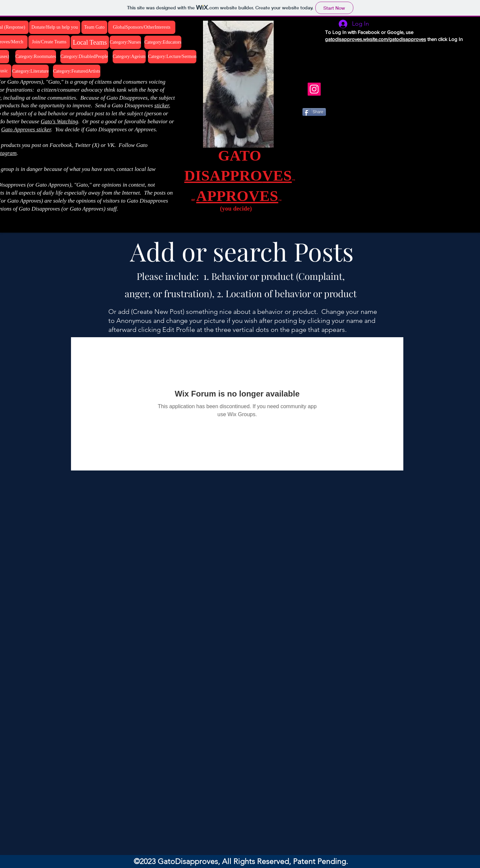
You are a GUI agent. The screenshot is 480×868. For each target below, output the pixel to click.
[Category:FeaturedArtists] (77, 71)
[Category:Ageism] (129, 57)
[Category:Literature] (30, 71)
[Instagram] (314, 89)
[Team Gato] (94, 27)
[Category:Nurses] (125, 42)
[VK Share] (321, 132)
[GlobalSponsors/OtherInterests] (142, 27)
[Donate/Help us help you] (55, 27)
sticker (161, 105)
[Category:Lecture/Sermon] (172, 57)
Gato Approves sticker (26, 129)
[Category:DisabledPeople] (84, 57)
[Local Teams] (90, 42)
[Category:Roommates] (36, 57)
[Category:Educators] (163, 42)
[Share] (314, 112)
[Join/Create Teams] (49, 42)
